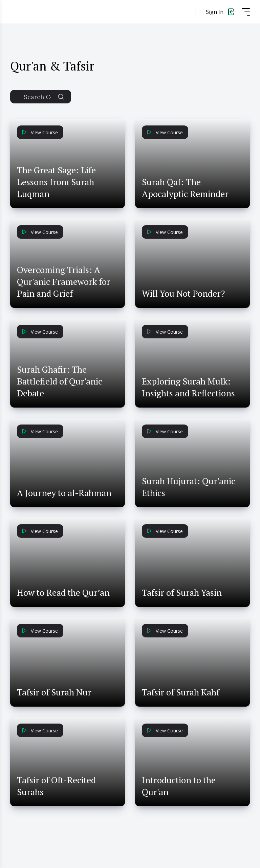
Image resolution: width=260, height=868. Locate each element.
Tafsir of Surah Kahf (181, 692)
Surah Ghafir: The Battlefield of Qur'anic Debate (60, 381)
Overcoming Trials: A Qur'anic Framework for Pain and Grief (64, 281)
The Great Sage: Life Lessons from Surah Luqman (56, 182)
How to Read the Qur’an (63, 592)
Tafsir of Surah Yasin (182, 592)
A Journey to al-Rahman (64, 493)
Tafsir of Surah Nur (54, 692)
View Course (40, 132)
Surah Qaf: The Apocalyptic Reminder (185, 188)
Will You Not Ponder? (183, 293)
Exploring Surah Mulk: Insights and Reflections (188, 387)
